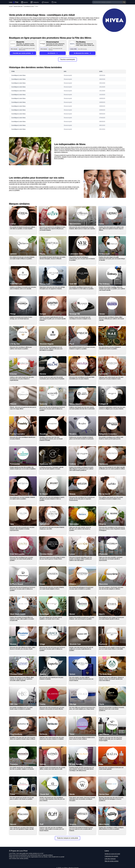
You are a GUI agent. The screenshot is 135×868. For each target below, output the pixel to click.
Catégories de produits (111, 856)
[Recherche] (109, 2)
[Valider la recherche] (124, 2)
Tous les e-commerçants (67, 59)
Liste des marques (110, 859)
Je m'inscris (53, 53)
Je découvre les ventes (82, 53)
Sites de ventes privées (112, 861)
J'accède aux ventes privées (23, 53)
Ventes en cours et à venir (112, 854)
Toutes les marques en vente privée (67, 838)
